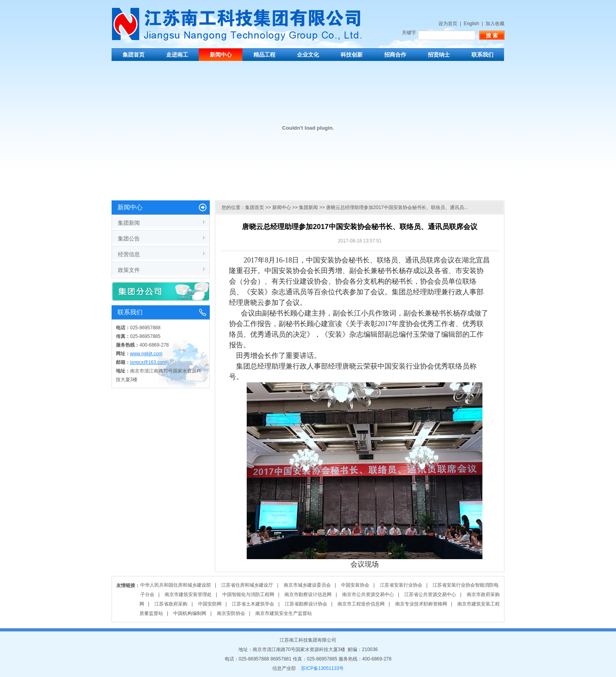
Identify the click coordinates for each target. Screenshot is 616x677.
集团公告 (129, 239)
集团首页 (134, 55)
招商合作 (395, 55)
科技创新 (352, 55)
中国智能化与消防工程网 (248, 594)
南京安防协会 (231, 613)
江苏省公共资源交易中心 (430, 594)
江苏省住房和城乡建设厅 (247, 585)
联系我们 (482, 55)
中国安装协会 (355, 585)
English (471, 24)
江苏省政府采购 (171, 604)
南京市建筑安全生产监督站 (284, 613)
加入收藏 (495, 24)
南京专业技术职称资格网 (421, 604)
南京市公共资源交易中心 (368, 594)
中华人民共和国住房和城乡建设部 (176, 585)
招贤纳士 (439, 55)
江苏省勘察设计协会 (306, 604)
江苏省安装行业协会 (401, 585)
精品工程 (264, 55)
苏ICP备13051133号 (322, 668)
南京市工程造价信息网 (361, 604)
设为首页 (448, 24)
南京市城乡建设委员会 (307, 585)
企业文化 (308, 55)
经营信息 (129, 254)
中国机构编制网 (190, 613)
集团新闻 (129, 223)
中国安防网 (210, 604)
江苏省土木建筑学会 (253, 604)
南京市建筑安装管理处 (188, 594)
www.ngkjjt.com (146, 354)
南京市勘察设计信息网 (308, 594)
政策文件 (129, 270)
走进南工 (177, 55)
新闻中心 (221, 55)
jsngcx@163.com (148, 362)
